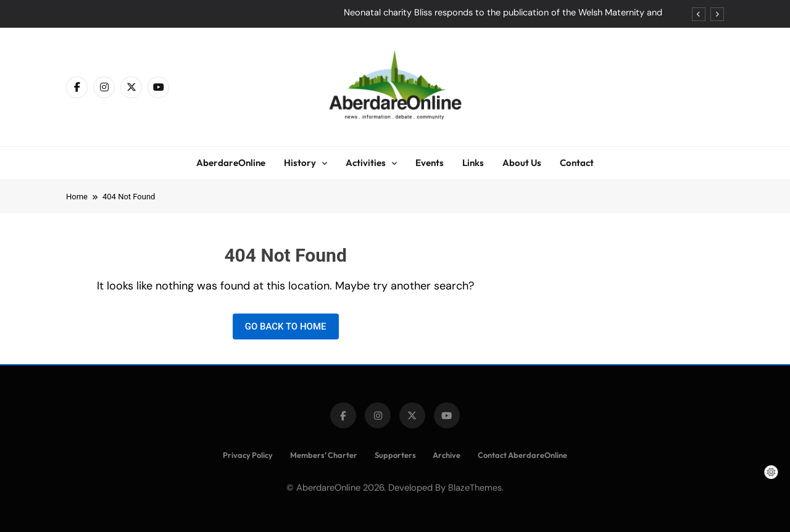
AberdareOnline (231, 163)
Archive (447, 455)
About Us (522, 163)
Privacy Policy (248, 455)
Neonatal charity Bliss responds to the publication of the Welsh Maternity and (503, 13)
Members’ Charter (324, 455)
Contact (577, 163)
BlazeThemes (475, 488)
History (300, 163)
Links (473, 163)
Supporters (395, 455)
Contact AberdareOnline (522, 455)
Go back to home (286, 326)
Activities (366, 163)
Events (430, 163)
